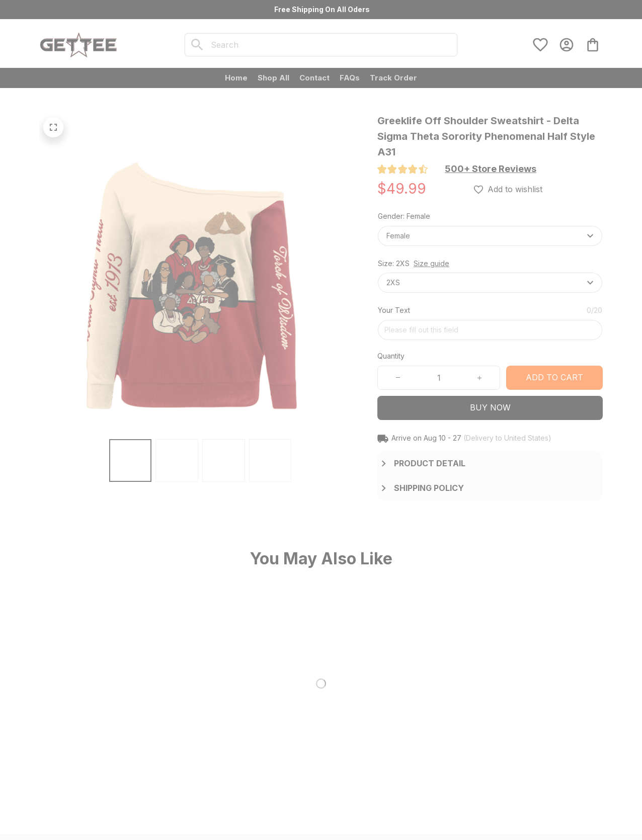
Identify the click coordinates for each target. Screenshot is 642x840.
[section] (491, 169)
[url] (118, 765)
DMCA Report (142, 821)
